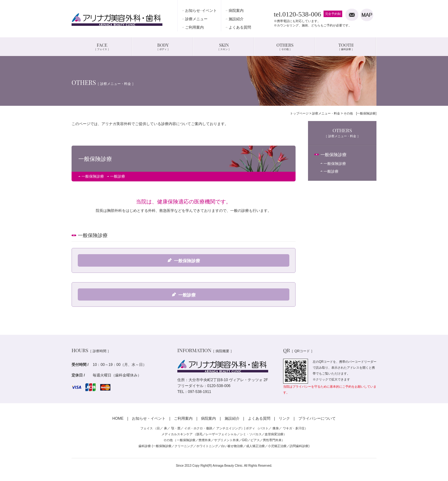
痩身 (276, 428)
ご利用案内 (194, 27)
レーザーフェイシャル (221, 434)
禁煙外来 (205, 440)
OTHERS (285, 46)
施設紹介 (236, 19)
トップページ (299, 113)
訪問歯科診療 (299, 446)
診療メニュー (196, 19)
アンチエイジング (229, 428)
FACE (102, 46)
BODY (163, 46)
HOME (118, 418)
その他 (168, 440)
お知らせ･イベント (201, 11)
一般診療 (118, 176)
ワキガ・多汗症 (294, 428)
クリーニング (184, 446)
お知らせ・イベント (149, 418)
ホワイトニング (207, 446)
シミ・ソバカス (251, 434)
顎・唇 (176, 428)
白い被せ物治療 (232, 446)
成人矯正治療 (255, 446)
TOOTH (346, 46)
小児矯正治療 (277, 446)
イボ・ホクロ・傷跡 (198, 428)
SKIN (224, 46)
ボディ (250, 428)
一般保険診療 (93, 176)
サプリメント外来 (226, 440)
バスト (264, 428)
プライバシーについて (317, 418)
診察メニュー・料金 (326, 113)
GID (245, 440)
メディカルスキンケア (177, 434)
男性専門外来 (272, 440)
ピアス (255, 440)
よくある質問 (240, 27)
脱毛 (199, 434)
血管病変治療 (274, 434)
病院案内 (236, 11)
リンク (284, 418)
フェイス (147, 428)
